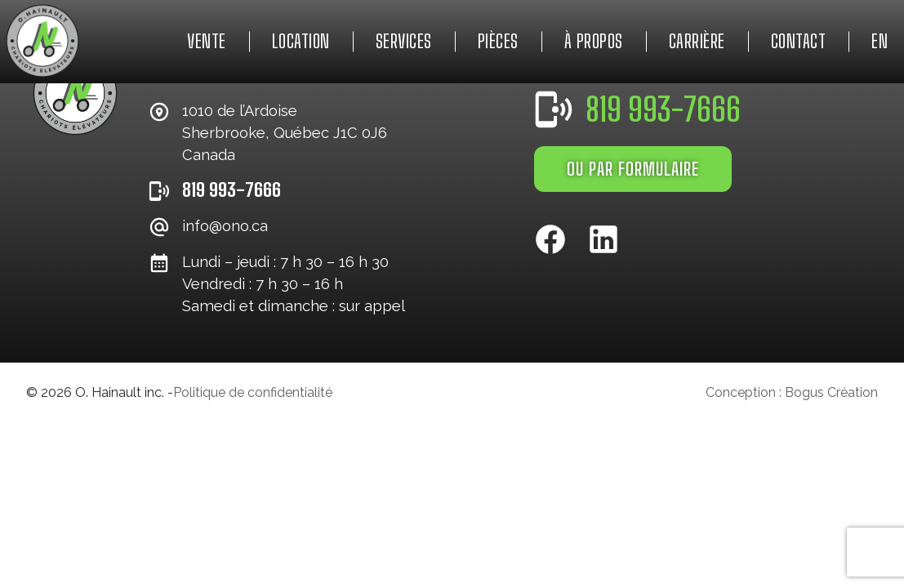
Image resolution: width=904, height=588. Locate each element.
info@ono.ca (225, 226)
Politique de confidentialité (253, 392)
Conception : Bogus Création (792, 392)
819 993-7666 (232, 189)
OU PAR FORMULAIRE (633, 169)
